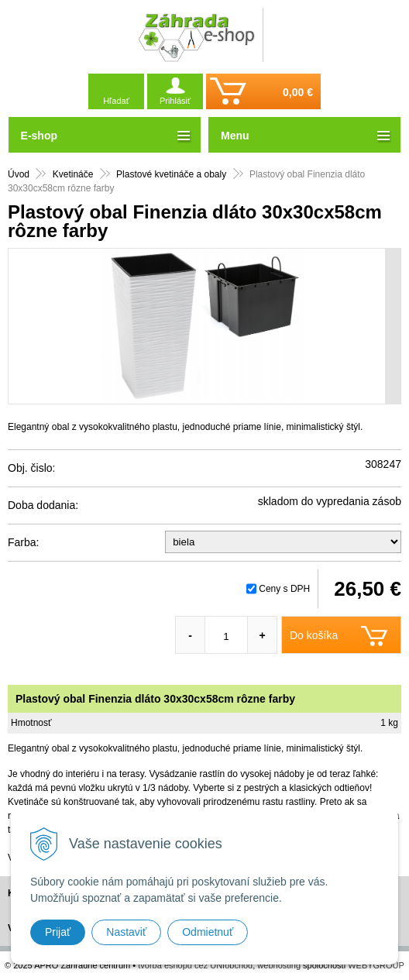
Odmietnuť (208, 932)
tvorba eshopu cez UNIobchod (195, 965)
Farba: (23, 542)
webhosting (279, 965)
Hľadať (116, 101)
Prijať (58, 932)
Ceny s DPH (284, 589)
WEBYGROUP (376, 965)
